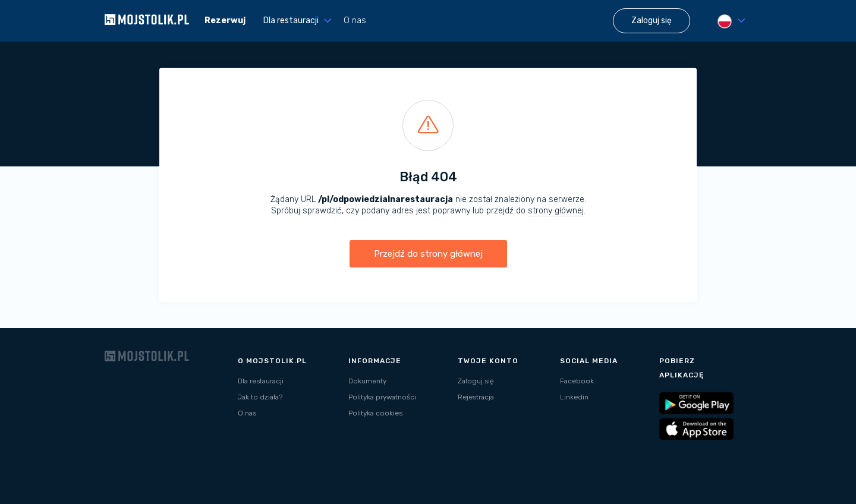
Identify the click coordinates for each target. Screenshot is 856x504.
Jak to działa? (260, 397)
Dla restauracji (261, 381)
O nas (355, 21)
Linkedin (574, 397)
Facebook (577, 381)
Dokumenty (367, 381)
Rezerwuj (225, 21)
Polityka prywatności (382, 397)
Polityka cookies (375, 413)
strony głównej (556, 211)
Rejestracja (476, 397)
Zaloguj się (476, 381)
